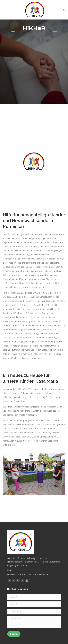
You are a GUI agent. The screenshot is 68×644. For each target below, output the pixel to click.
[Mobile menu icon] (5, 10)
